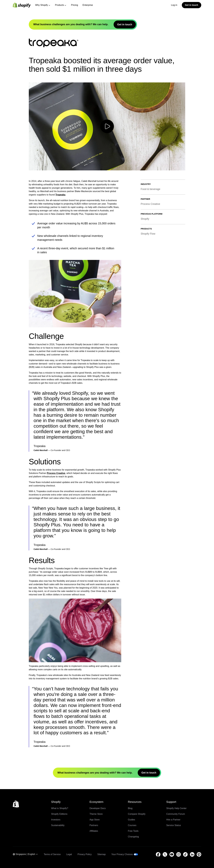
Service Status (174, 825)
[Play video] (107, 126)
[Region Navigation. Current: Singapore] (25, 854)
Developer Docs (98, 808)
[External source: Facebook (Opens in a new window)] (158, 854)
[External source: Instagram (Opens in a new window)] (179, 854)
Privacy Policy (85, 854)
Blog (130, 808)
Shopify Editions (59, 814)
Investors (56, 820)
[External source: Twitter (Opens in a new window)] (165, 854)
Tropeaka (60, 195)
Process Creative (56, 473)
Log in (174, 5)
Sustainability (58, 825)
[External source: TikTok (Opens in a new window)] (185, 854)
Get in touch (192, 5)
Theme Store (96, 814)
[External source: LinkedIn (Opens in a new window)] (192, 854)
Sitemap (101, 854)
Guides (132, 820)
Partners (94, 825)
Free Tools (133, 831)
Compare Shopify (137, 814)
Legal (69, 854)
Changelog (133, 837)
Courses (132, 825)
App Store (95, 820)
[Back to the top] (16, 804)
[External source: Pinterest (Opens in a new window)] (199, 854)
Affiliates (94, 831)
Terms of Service (52, 854)
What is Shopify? (60, 808)
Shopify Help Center (176, 808)
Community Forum (176, 814)
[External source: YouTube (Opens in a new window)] (172, 854)
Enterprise (88, 5)
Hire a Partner (173, 820)
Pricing (75, 5)
